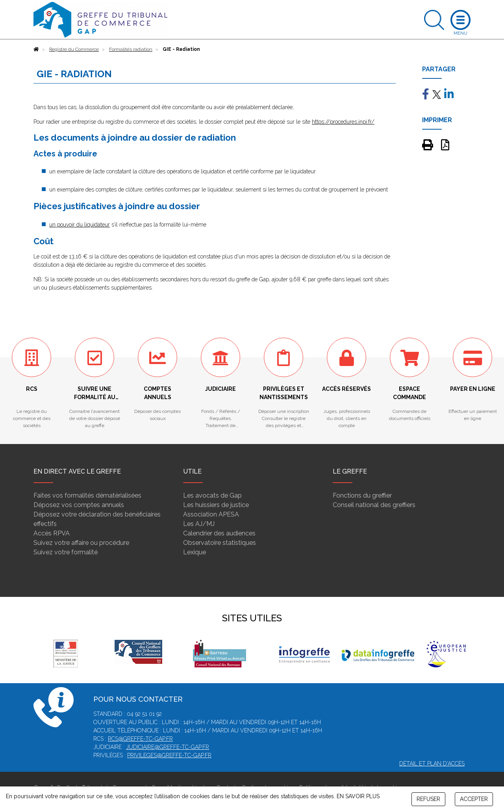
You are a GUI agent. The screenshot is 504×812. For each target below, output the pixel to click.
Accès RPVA (52, 533)
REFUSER (428, 799)
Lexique (195, 552)
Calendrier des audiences (219, 533)
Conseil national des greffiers (374, 505)
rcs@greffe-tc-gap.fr (140, 739)
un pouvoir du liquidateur (80, 225)
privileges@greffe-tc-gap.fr (169, 755)
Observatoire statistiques (220, 543)
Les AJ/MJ (199, 524)
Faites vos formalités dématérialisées (87, 495)
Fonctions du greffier (362, 495)
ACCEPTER (474, 799)
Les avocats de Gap (212, 495)
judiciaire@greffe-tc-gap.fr (168, 747)
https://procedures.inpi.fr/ (343, 122)
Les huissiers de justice (216, 505)
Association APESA (211, 514)
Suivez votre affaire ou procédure (81, 543)
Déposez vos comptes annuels (79, 505)
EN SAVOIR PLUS (358, 796)
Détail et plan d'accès (432, 764)
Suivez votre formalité (66, 552)
